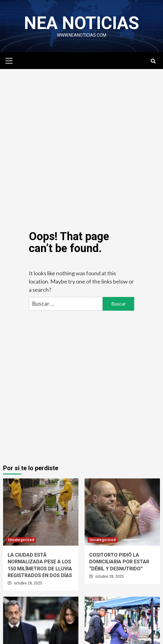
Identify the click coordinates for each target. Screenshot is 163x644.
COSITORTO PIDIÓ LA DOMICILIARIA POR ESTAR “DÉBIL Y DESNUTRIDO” (119, 562)
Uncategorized (21, 540)
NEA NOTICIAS (81, 23)
